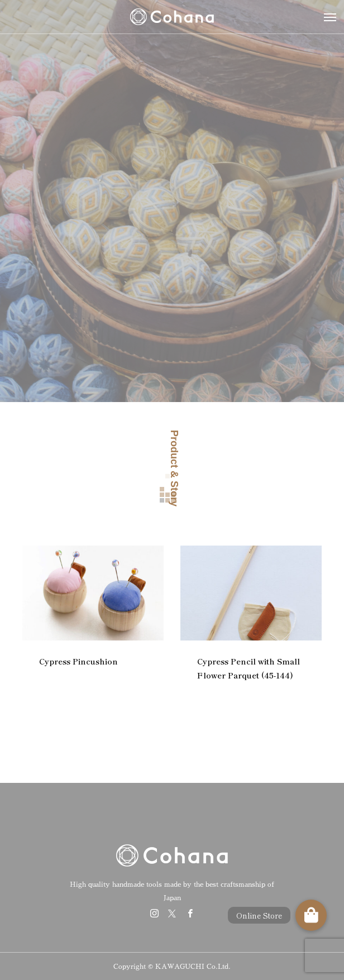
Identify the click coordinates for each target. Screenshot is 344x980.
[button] (311, 915)
